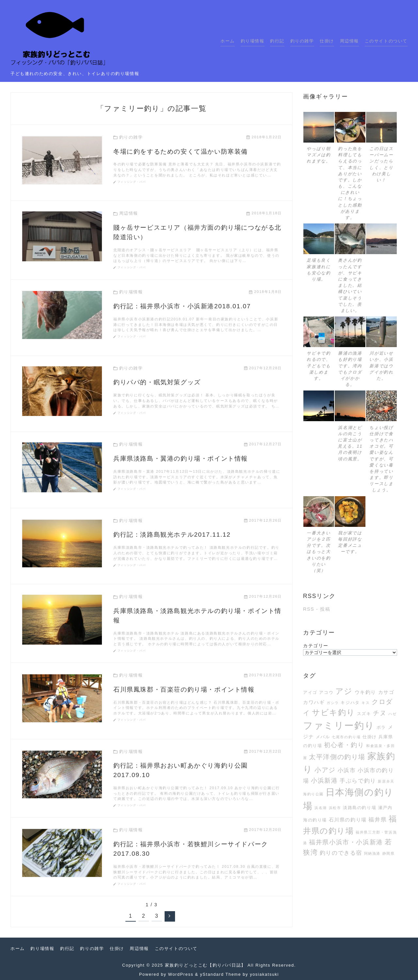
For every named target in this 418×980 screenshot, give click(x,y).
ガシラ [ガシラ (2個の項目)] (333, 703)
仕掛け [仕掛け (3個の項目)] (370, 737)
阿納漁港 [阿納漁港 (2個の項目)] (372, 853)
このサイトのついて (386, 41)
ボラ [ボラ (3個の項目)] (381, 727)
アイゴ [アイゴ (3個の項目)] (310, 692)
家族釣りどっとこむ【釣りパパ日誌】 (205, 965)
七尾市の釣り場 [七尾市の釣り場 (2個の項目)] (346, 737)
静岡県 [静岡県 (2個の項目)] (389, 853)
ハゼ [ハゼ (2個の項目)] (392, 714)
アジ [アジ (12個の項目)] (344, 691)
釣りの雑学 (302, 41)
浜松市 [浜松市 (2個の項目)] (335, 808)
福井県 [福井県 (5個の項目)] (378, 819)
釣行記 (277, 41)
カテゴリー (316, 646)
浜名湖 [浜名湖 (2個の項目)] (321, 808)
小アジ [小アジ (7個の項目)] (325, 770)
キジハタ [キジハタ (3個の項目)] (350, 703)
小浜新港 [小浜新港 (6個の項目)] (324, 781)
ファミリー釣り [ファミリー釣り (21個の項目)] (339, 725)
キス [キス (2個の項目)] (366, 703)
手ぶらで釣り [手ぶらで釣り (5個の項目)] (358, 781)
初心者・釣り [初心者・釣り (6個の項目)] (344, 745)
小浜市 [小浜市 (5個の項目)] (347, 770)
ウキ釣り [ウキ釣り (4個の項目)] (365, 692)
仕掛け (327, 41)
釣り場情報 (253, 41)
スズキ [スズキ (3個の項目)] (364, 714)
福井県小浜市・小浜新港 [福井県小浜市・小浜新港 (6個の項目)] (346, 842)
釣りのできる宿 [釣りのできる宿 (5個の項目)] (341, 853)
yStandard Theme (221, 974)
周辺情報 (349, 41)
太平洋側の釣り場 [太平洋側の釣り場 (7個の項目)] (337, 757)
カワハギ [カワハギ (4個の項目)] (314, 702)
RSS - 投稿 (317, 609)
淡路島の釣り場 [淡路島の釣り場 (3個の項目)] (360, 808)
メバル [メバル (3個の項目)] (323, 737)
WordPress (181, 974)
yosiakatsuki (264, 974)
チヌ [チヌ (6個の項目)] (380, 713)
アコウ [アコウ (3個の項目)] (326, 692)
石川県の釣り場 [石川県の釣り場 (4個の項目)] (348, 820)
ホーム (228, 41)
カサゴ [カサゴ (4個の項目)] (386, 692)
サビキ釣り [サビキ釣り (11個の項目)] (333, 712)
